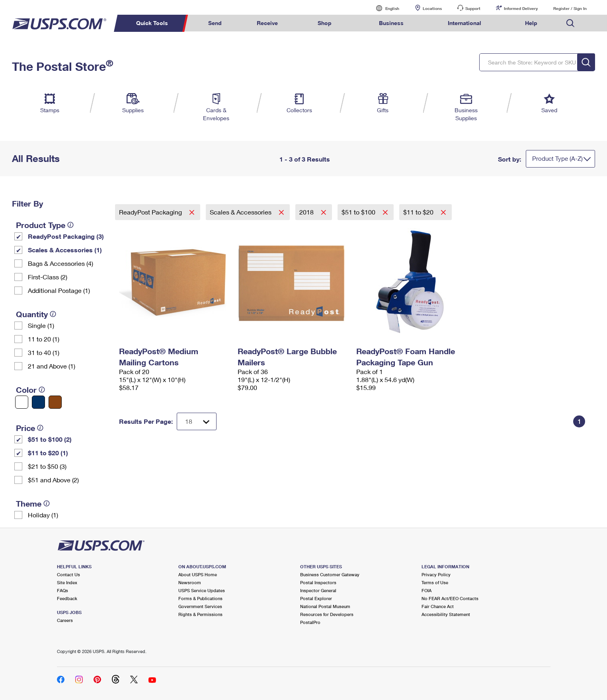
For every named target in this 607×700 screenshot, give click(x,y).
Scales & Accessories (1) (65, 250)
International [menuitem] (465, 23)
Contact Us (68, 574)
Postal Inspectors (318, 582)
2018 (307, 212)
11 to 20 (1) (44, 339)
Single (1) (41, 325)
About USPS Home (198, 574)
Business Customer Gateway (330, 574)
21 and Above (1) (52, 366)
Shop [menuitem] (325, 23)
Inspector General (318, 590)
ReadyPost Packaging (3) (66, 236)
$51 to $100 (359, 212)
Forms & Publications (200, 598)
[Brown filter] (55, 402)
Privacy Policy (436, 574)
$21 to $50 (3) (47, 466)
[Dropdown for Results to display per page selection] (197, 421)
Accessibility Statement (446, 614)
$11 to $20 (419, 212)
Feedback (67, 598)
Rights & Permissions (200, 614)
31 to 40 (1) (44, 352)
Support (473, 8)
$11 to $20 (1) (48, 453)
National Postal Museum (325, 606)
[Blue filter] (38, 402)
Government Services (200, 606)
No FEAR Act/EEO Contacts (450, 598)
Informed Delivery (521, 8)
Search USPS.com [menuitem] (570, 23)
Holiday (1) (43, 515)
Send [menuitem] (215, 23)
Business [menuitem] (391, 23)
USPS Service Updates (202, 590)
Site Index (67, 582)
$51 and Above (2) (53, 480)
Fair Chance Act (438, 606)
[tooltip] (70, 225)
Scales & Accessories (241, 212)
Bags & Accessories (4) (61, 263)
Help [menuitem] (531, 23)
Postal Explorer (316, 598)
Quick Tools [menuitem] (152, 23)
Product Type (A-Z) (557, 158)
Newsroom (190, 582)
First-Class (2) (48, 277)
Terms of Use (435, 582)
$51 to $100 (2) (50, 439)
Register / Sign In (570, 8)
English (384, 8)
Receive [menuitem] (267, 23)
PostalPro (310, 622)
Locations (432, 8)
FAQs (62, 590)
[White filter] (22, 402)
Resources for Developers (327, 614)
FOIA (426, 590)
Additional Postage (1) (59, 290)
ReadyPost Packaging (151, 212)
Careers (65, 620)
